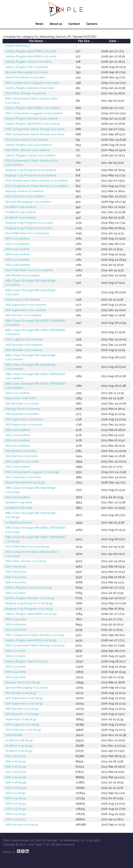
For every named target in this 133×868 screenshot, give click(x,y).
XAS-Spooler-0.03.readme (24, 350)
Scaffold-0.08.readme (21, 207)
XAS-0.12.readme (17, 239)
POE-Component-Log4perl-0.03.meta (32, 83)
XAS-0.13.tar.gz (16, 809)
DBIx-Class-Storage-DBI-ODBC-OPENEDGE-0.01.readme (36, 376)
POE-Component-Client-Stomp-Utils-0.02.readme (32, 163)
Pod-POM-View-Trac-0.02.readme (29, 270)
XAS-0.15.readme (17, 393)
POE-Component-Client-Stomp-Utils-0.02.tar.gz (32, 554)
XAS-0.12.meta (15, 656)
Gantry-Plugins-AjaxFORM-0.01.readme (33, 108)
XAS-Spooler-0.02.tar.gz (22, 709)
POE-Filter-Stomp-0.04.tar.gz (26, 561)
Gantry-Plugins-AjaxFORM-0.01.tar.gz (31, 614)
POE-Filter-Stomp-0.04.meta (26, 93)
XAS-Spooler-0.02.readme (24, 345)
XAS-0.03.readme (18, 440)
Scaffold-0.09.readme (21, 212)
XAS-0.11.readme (17, 244)
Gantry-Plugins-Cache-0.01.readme (30, 155)
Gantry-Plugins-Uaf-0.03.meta (27, 67)
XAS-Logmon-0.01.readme (24, 339)
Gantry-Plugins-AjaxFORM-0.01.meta (31, 51)
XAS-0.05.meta (16, 619)
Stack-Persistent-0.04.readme (27, 140)
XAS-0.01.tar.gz (16, 756)
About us (56, 24)
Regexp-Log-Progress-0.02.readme (31, 175)
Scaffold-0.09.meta (19, 502)
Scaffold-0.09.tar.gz (19, 746)
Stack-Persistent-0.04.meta (25, 77)
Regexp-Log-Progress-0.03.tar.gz (29, 609)
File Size (84, 41)
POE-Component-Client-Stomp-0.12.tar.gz (35, 645)
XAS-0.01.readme (17, 446)
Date (113, 41)
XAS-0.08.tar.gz (16, 782)
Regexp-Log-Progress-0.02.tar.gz (29, 603)
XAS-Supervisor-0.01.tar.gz (24, 698)
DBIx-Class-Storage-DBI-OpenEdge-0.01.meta (31, 292)
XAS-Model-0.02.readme (23, 275)
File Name (36, 41)
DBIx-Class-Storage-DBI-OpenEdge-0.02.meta (31, 283)
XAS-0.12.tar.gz (16, 804)
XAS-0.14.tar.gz (16, 814)
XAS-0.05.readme (18, 467)
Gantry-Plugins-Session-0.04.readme (32, 119)
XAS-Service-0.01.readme (23, 315)
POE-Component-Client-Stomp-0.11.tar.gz (35, 635)
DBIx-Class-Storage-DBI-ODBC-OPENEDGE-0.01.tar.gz (36, 539)
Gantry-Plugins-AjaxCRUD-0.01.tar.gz (31, 640)
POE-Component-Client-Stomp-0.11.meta (35, 134)
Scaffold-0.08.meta (19, 508)
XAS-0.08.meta (16, 624)
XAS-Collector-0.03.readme (25, 196)
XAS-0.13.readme (17, 260)
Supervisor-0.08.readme (23, 300)
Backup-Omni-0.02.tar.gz (23, 682)
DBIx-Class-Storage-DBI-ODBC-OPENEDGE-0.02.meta (36, 332)
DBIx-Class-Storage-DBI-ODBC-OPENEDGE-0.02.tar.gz (36, 530)
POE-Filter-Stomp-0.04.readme (28, 150)
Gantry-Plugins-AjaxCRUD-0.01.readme (33, 124)
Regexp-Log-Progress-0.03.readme (31, 170)
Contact (74, 24)
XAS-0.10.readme (17, 249)
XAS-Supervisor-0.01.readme (26, 310)
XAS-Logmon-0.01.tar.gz (22, 725)
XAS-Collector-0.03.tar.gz (23, 730)
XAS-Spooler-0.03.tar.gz (22, 714)
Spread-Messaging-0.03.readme (28, 202)
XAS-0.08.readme (18, 265)
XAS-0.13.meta (15, 667)
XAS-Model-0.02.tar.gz (21, 693)
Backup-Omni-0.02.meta (23, 409)
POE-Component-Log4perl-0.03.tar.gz (32, 472)
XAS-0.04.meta (16, 582)
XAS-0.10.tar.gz (16, 788)
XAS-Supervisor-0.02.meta (24, 419)
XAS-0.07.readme (17, 497)
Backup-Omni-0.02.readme (25, 191)
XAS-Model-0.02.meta (21, 451)
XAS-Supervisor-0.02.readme (26, 305)
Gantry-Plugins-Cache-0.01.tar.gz (29, 588)
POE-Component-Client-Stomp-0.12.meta (35, 129)
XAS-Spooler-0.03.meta (22, 414)
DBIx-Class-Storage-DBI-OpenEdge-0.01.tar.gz (31, 515)
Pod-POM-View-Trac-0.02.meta (27, 233)
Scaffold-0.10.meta (19, 523)
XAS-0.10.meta (16, 630)
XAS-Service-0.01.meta (22, 456)
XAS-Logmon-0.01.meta (22, 461)
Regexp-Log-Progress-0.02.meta (29, 223)
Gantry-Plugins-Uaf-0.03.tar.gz (27, 661)
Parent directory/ (18, 46)
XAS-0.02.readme (18, 430)
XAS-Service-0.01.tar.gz (22, 825)
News (39, 24)
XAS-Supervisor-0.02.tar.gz (24, 704)
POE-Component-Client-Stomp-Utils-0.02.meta (32, 101)
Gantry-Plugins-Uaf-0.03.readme (28, 145)
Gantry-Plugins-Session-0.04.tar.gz (30, 598)
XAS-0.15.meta (15, 677)
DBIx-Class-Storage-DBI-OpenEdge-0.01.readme (31, 357)
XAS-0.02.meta (16, 577)
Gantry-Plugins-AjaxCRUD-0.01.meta (31, 56)
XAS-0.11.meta (15, 651)
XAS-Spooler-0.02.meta (22, 404)
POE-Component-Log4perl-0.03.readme (34, 113)
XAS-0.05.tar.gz (16, 798)
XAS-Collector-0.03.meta (23, 477)
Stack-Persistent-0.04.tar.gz (25, 482)
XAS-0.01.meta (16, 567)
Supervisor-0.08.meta (21, 398)
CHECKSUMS (14, 735)
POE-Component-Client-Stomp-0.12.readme (37, 181)
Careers (92, 24)
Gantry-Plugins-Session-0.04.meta (30, 88)
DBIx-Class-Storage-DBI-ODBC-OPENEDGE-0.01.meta (36, 323)
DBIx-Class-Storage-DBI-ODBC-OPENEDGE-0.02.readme (36, 386)
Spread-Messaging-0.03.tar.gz (27, 688)
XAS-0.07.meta (16, 593)
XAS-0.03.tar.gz (16, 772)
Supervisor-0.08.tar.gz (21, 719)
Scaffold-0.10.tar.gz (19, 751)
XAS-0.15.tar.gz (16, 819)
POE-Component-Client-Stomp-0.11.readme (37, 186)
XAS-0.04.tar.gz (16, 777)
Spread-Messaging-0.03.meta (26, 72)
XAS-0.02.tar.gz (16, 767)
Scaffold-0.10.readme (21, 218)
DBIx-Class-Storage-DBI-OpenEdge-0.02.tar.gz (31, 490)
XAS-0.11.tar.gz (16, 793)
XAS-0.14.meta (16, 672)
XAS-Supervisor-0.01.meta (24, 425)
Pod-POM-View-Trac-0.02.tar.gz (27, 547)
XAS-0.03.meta (16, 572)
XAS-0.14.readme (17, 254)
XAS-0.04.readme (18, 435)
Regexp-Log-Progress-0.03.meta (29, 228)
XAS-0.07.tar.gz (16, 761)
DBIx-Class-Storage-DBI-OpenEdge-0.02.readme (31, 367)
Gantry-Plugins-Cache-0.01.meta (28, 62)
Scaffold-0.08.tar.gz (19, 740)
